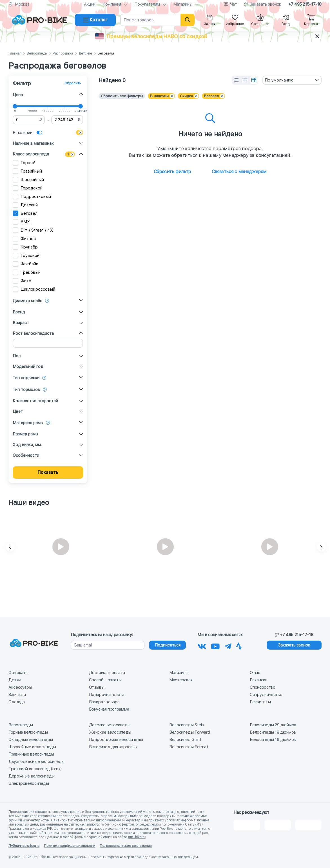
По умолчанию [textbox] (279, 80)
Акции (90, 4)
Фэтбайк (25, 264)
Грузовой (26, 256)
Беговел (25, 213)
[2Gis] (247, 825)
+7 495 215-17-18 (305, 4)
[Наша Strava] (239, 645)
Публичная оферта (24, 846)
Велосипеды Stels (187, 725)
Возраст (21, 323)
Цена (18, 95)
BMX (21, 222)
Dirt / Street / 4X (33, 230)
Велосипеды (37, 54)
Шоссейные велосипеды (32, 747)
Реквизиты (260, 702)
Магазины (183, 4)
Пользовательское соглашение (126, 846)
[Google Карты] (308, 825)
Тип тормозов (26, 390)
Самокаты (18, 673)
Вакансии (259, 680)
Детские (85, 54)
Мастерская (181, 680)
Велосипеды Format (189, 747)
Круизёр (25, 247)
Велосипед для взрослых (113, 747)
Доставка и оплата (107, 673)
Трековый (27, 272)
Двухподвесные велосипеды (36, 761)
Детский (25, 205)
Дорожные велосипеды (32, 776)
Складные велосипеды (31, 740)
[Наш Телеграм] (228, 645)
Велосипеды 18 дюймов (273, 732)
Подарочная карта (107, 695)
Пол (17, 356)
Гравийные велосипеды (31, 754)
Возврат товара (104, 702)
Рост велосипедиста (33, 333)
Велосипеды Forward (189, 732)
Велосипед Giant (185, 740)
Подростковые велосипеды (116, 740)
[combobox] (292, 80)
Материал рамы (28, 423)
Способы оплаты (105, 680)
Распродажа (63, 54)
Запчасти (17, 695)
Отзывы (97, 687)
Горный (24, 163)
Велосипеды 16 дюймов (273, 740)
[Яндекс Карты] (278, 825)
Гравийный (27, 171)
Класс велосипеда (31, 154)
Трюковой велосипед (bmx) (35, 769)
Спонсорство (263, 687)
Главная (15, 54)
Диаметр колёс (27, 301)
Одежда (17, 702)
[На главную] (39, 20)
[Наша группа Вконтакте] (202, 645)
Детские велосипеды (110, 725)
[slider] (15, 106)
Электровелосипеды (29, 783)
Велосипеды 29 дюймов (273, 725)
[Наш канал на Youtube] (215, 645)
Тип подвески (26, 378)
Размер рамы (25, 434)
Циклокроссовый (34, 289)
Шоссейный (28, 180)
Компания (112, 4)
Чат (234, 4)
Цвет (18, 412)
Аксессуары (20, 687)
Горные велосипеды (28, 732)
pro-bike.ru (137, 837)
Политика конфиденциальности (70, 846)
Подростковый (32, 196)
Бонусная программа (109, 709)
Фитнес (24, 239)
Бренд (19, 312)
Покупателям (147, 4)
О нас (255, 673)
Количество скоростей (35, 401)
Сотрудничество (266, 695)
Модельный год (28, 367)
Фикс (22, 281)
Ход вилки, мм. (27, 445)
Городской (28, 188)
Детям (15, 680)
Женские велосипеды (110, 732)
